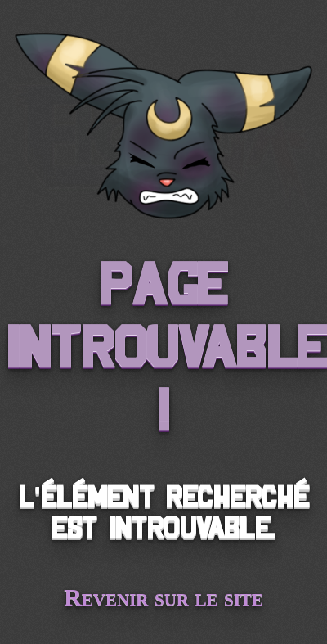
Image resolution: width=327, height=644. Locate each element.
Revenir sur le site (163, 597)
